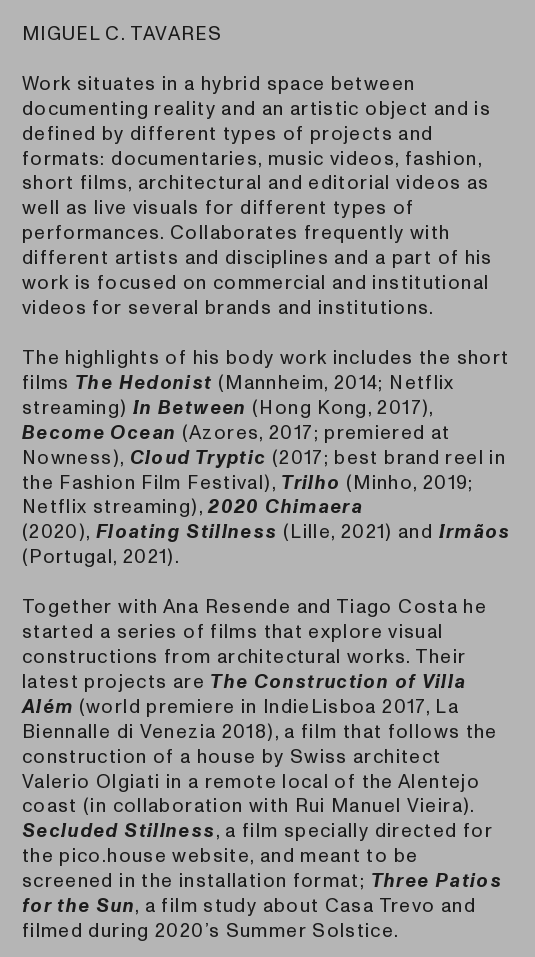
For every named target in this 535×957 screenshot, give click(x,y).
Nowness (67, 458)
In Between (190, 408)
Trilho (310, 483)
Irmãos (475, 532)
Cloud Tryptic (198, 458)
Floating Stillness (187, 532)
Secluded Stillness (119, 831)
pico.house (113, 856)
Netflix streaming (106, 507)
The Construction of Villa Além (244, 694)
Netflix (422, 383)
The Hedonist (143, 383)
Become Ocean (99, 433)
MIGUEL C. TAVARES (122, 34)
